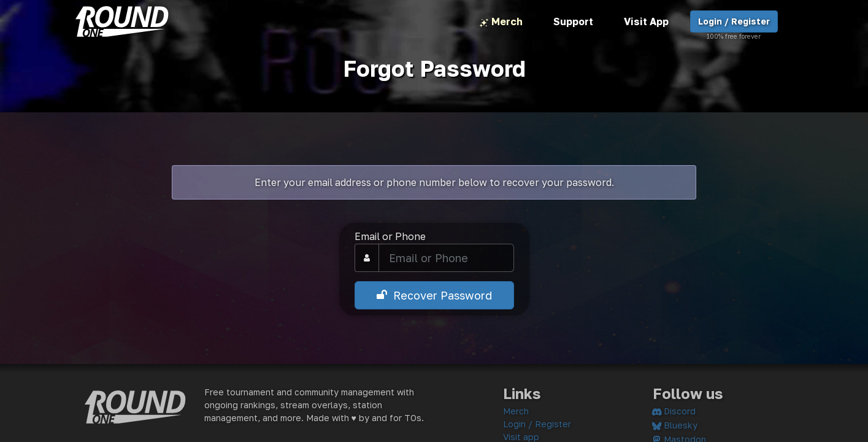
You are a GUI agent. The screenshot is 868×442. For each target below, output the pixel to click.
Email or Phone (390, 236)
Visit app (521, 437)
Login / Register (734, 24)
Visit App (646, 21)
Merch (501, 22)
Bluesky (675, 425)
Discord (674, 411)
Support (573, 21)
